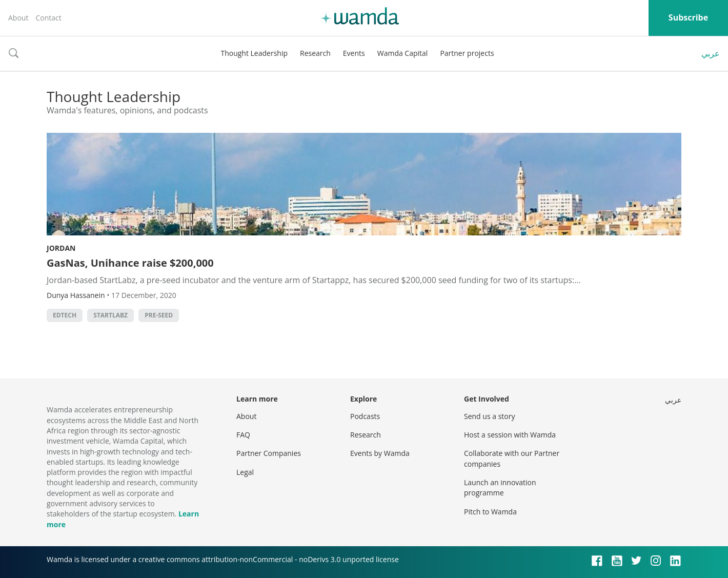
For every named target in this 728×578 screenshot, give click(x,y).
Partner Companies (269, 453)
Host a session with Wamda (510, 435)
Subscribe (688, 17)
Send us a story (489, 416)
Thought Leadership (254, 53)
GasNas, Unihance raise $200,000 (130, 263)
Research (315, 53)
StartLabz (110, 315)
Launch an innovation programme (500, 487)
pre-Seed (159, 315)
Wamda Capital (403, 53)
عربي (711, 53)
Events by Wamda (380, 453)
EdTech (65, 315)
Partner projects (467, 53)
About (18, 18)
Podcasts (365, 416)
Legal (245, 472)
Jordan (61, 248)
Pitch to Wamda (490, 512)
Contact (48, 18)
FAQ (243, 435)
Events (354, 53)
